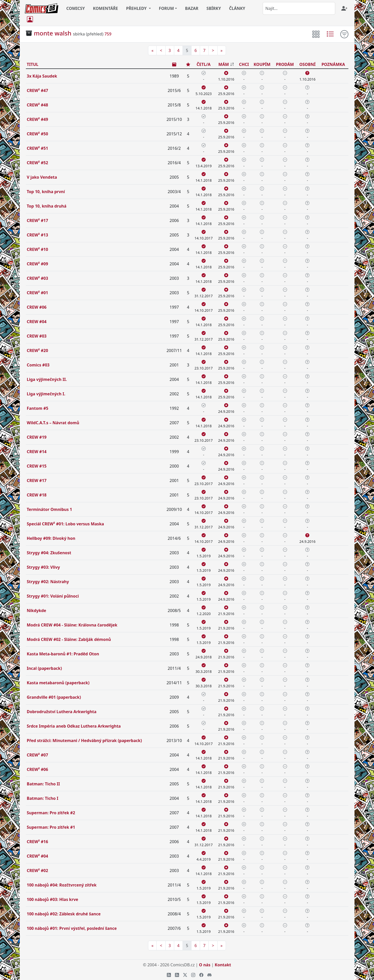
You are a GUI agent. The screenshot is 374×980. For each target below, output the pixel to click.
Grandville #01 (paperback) (54, 697)
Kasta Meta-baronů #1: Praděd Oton (63, 654)
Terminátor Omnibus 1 (50, 509)
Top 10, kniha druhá (47, 206)
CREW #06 (37, 307)
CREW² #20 (38, 350)
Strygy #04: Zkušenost (49, 553)
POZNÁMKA (333, 64)
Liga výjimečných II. (47, 379)
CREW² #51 (38, 148)
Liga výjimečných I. (46, 394)
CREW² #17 (38, 220)
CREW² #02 (38, 871)
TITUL (33, 64)
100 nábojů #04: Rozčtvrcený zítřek (62, 885)
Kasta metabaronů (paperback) (58, 683)
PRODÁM (285, 64)
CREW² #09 (38, 264)
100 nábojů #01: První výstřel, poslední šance (72, 928)
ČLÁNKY (237, 8)
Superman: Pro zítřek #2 (51, 813)
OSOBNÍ (307, 64)
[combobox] (299, 8)
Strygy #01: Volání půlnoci (53, 596)
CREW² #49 (38, 119)
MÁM (224, 64)
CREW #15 (37, 466)
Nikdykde (37, 611)
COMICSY (76, 8)
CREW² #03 (38, 278)
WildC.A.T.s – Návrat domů (53, 423)
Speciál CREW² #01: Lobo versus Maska (66, 524)
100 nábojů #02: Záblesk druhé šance (64, 914)
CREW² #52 (38, 163)
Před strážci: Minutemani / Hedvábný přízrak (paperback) (84, 741)
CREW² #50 (38, 134)
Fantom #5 (38, 408)
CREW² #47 (38, 90)
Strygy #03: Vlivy (43, 567)
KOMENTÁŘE (106, 8)
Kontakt (223, 965)
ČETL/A (203, 64)
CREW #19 (37, 437)
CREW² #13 (38, 235)
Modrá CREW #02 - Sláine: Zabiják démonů (69, 639)
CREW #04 (37, 322)
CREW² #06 (38, 769)
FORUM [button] (166, 8)
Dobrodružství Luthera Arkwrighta (62, 712)
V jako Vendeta (42, 177)
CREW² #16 (38, 842)
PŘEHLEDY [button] (137, 8)
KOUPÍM (262, 64)
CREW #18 (37, 495)
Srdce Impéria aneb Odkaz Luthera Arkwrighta (74, 726)
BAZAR (192, 8)
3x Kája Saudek (42, 76)
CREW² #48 (38, 105)
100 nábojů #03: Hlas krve (53, 899)
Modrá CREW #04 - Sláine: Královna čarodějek (72, 625)
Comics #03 (38, 365)
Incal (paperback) (44, 668)
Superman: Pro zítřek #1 (51, 827)
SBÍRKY (214, 8)
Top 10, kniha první (46, 192)
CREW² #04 (38, 856)
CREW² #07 (38, 755)
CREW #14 (37, 452)
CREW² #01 (38, 293)
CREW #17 (37, 480)
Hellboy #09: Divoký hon (51, 538)
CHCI (244, 64)
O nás (205, 965)
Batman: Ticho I (43, 798)
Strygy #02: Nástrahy (48, 582)
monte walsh (53, 33)
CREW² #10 (38, 249)
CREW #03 (37, 336)
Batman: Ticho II (43, 784)
